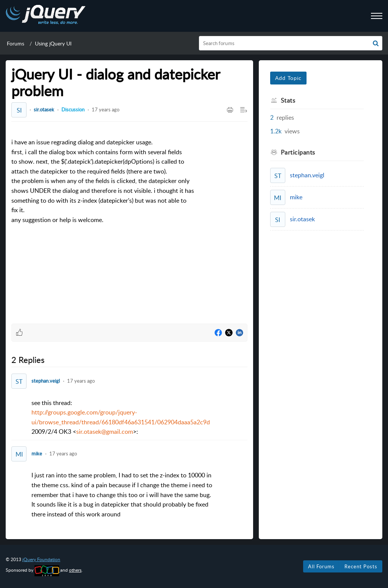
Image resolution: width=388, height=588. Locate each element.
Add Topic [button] (288, 78)
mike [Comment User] (37, 454)
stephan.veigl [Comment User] (46, 381)
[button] (376, 43)
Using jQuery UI (53, 43)
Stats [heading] (288, 100)
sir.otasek (44, 109)
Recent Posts (361, 566)
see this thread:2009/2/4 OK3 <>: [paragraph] (121, 417)
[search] (291, 43)
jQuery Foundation (41, 559)
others (75, 570)
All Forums (321, 566)
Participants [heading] (298, 152)
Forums (16, 43)
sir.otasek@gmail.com (105, 432)
